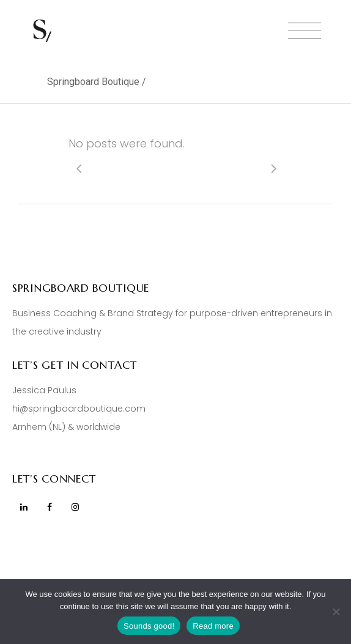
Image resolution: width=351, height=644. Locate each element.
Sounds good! (149, 626)
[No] (336, 612)
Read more (213, 626)
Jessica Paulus (44, 390)
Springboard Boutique (93, 82)
